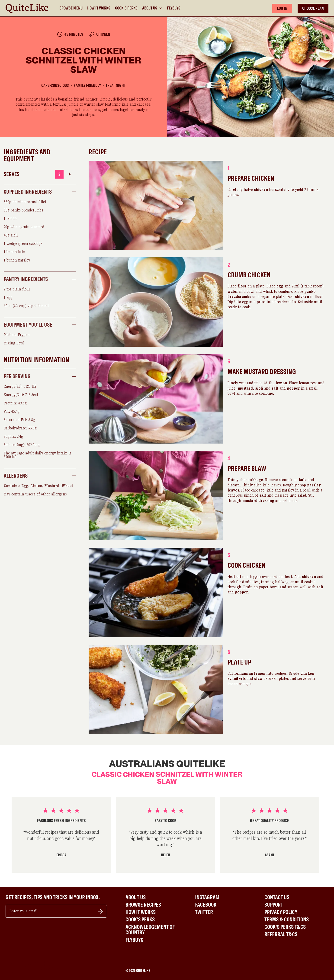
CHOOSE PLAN (313, 8)
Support (274, 905)
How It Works (99, 8)
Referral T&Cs (281, 934)
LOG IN (282, 8)
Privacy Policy (281, 912)
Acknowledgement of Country (150, 930)
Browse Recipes (143, 905)
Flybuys (174, 8)
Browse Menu (71, 8)
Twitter (204, 912)
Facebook (206, 905)
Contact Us (277, 897)
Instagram (207, 897)
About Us (152, 8)
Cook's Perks (126, 8)
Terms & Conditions (287, 920)
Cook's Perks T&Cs (285, 927)
